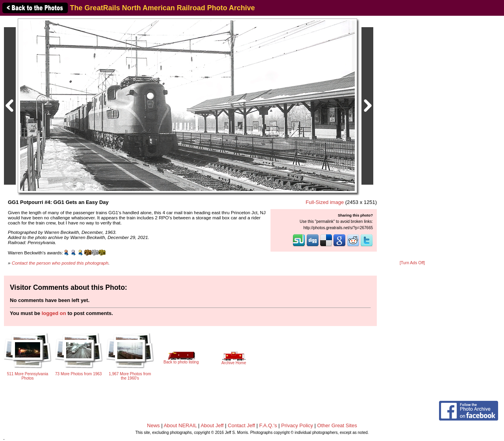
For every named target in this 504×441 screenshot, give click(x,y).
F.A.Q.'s (268, 425)
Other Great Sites (337, 425)
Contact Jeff (242, 425)
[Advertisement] (412, 139)
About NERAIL (180, 425)
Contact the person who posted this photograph (60, 263)
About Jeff (212, 425)
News (153, 425)
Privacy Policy (297, 425)
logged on (54, 313)
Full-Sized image (325, 202)
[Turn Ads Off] (412, 263)
